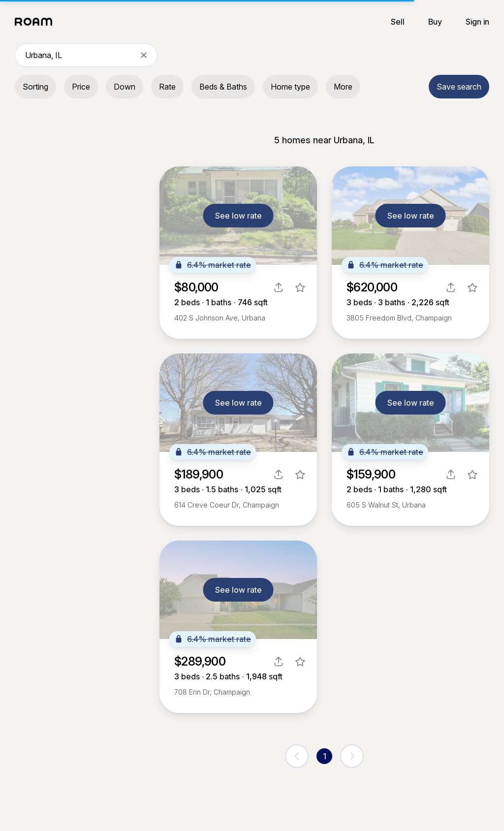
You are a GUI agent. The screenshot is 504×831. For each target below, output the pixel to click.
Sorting (35, 87)
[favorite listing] (300, 288)
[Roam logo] (36, 22)
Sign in (477, 22)
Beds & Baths (223, 87)
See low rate (238, 216)
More (343, 87)
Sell (398, 22)
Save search (459, 87)
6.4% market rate (213, 265)
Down (125, 87)
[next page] (352, 756)
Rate (167, 87)
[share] (279, 288)
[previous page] (297, 756)
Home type (290, 87)
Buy (435, 22)
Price (81, 87)
